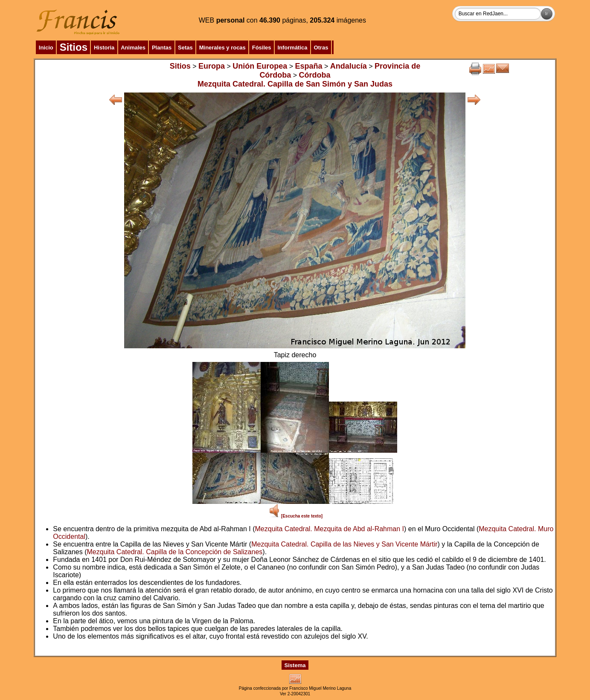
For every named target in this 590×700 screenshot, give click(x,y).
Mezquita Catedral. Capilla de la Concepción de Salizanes (175, 552)
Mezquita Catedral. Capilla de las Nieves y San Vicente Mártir (344, 544)
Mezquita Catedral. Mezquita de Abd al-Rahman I (330, 529)
